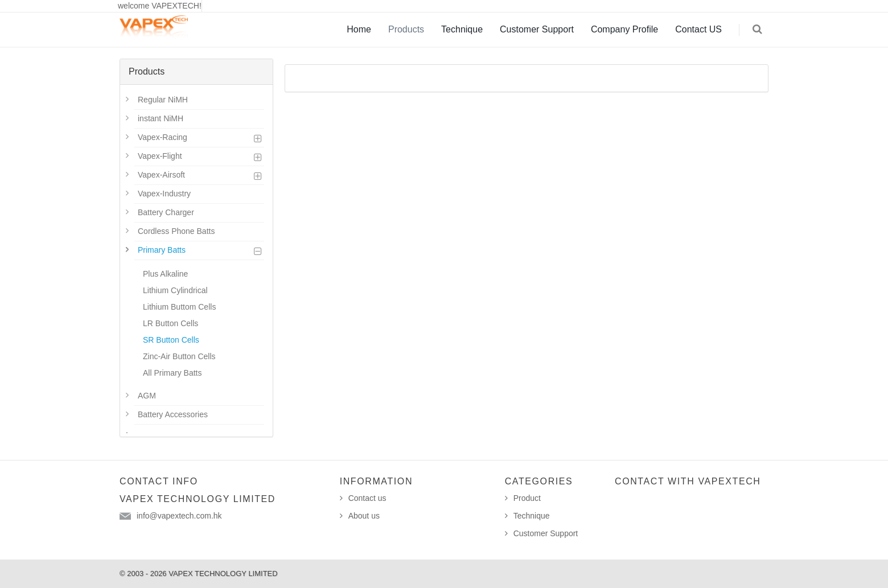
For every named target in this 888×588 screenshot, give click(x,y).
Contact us (367, 498)
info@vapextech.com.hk (179, 516)
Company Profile (624, 29)
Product (527, 498)
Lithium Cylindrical (175, 290)
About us (364, 516)
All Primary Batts (172, 373)
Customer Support (537, 29)
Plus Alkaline (165, 274)
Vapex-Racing (163, 137)
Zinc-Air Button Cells (179, 356)
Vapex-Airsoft (161, 175)
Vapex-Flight (160, 156)
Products (406, 29)
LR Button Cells (170, 323)
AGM (147, 396)
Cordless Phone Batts (176, 231)
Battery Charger (166, 212)
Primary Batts (162, 250)
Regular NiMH (163, 100)
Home (359, 29)
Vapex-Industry (164, 194)
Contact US (698, 29)
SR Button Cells (171, 340)
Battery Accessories (173, 414)
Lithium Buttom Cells (179, 307)
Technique (462, 29)
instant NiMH (161, 118)
